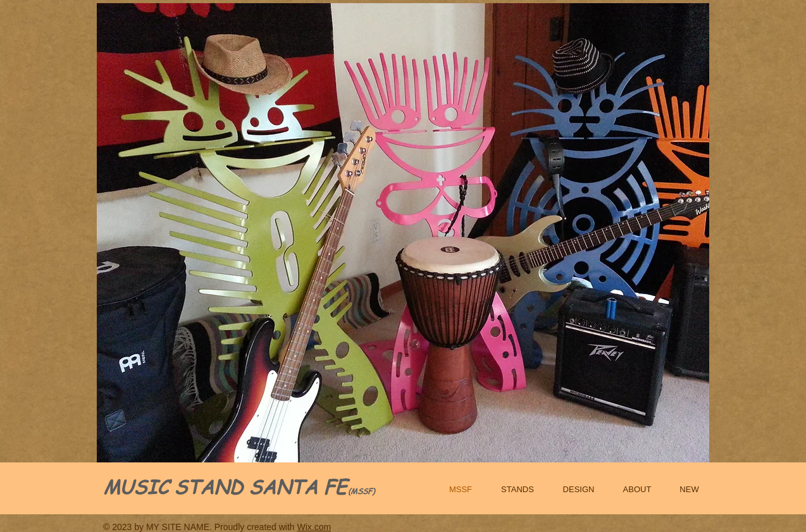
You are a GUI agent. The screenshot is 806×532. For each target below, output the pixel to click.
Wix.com (314, 527)
